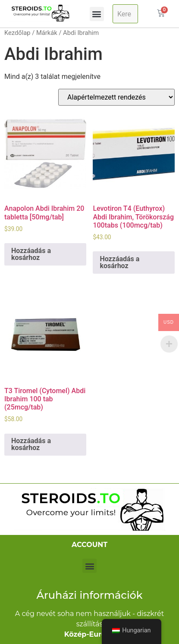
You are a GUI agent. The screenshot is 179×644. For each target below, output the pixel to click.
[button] (97, 14)
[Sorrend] (116, 97)
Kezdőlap (17, 33)
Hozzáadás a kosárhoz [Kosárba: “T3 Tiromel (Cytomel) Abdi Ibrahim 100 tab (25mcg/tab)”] (31, 444)
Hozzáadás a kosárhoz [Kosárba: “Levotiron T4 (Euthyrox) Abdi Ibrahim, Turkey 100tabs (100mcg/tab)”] (119, 262)
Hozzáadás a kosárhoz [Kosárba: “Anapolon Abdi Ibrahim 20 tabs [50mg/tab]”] (31, 254)
